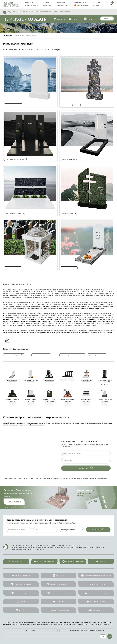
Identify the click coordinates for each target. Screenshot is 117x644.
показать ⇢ (12, 383)
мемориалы (61, 3)
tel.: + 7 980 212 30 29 (100, 3)
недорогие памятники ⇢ (69, 268)
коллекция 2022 (62, 5)
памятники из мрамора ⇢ (13, 105)
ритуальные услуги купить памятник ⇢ (72, 355)
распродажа (47, 5)
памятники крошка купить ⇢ (41, 355)
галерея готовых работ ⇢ (13, 268)
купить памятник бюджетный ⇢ (14, 355)
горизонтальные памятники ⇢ (15, 213)
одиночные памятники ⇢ (69, 159)
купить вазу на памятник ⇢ (97, 355)
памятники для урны (81, 3)
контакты (96, 5)
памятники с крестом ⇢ (69, 213)
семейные (46, 3)
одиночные (29, 3)
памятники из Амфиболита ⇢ (71, 105)
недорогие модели (32, 5)
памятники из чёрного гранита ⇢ (15, 159)
